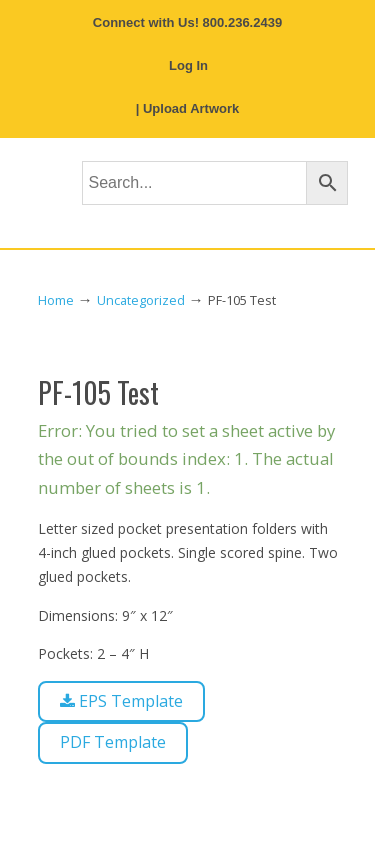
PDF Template (113, 742)
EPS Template (121, 701)
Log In (188, 65)
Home (56, 300)
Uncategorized (141, 300)
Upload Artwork (191, 108)
